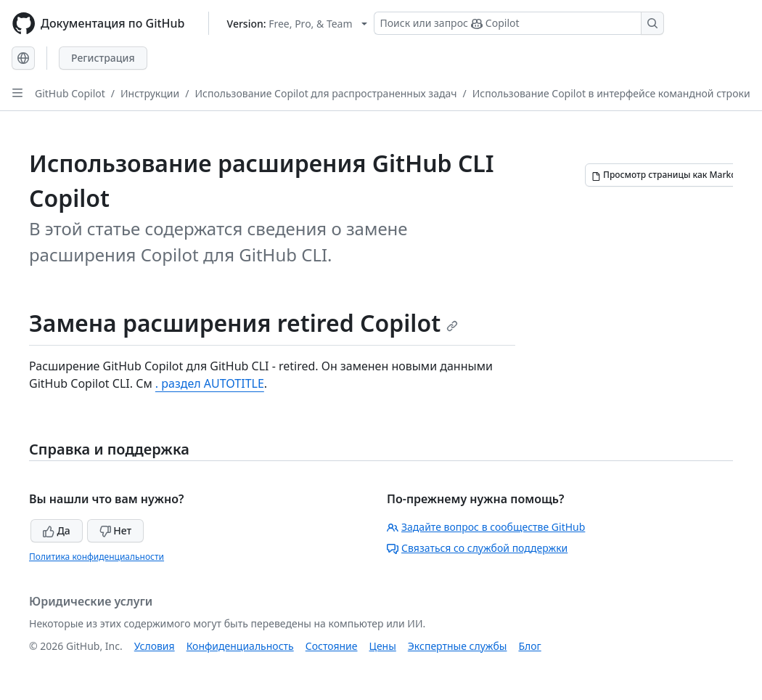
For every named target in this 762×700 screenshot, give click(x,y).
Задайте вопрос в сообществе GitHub (486, 527)
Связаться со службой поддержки (477, 548)
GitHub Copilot (70, 93)
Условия (155, 646)
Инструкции (150, 93)
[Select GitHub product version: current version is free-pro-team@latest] (297, 24)
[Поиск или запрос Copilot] (519, 23)
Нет (116, 530)
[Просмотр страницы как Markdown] (673, 175)
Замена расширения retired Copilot (243, 323)
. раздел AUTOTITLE (210, 383)
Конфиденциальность (240, 646)
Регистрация (103, 58)
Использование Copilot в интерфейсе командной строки (611, 93)
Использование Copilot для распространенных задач (325, 93)
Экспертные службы (458, 646)
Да (57, 530)
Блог (529, 646)
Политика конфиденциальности (97, 557)
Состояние (332, 646)
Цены (383, 646)
